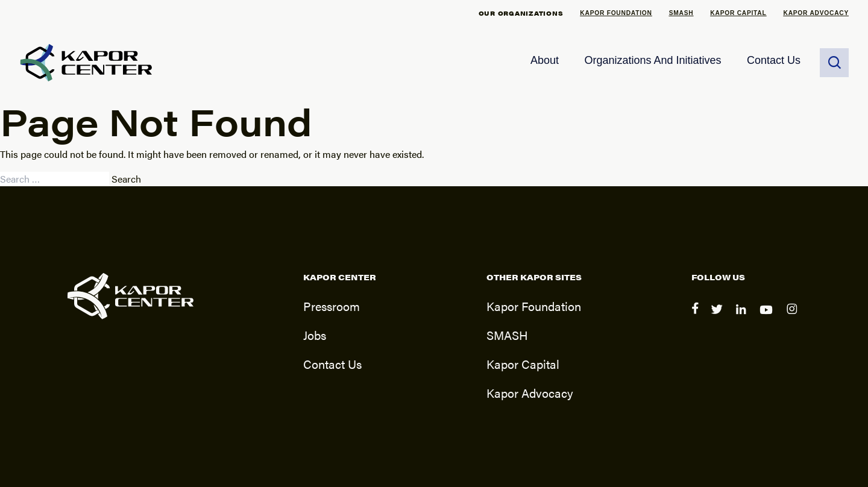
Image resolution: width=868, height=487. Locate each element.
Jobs (315, 335)
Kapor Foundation (616, 13)
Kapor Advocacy (816, 13)
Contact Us (774, 60)
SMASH (681, 13)
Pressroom (332, 306)
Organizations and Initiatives (653, 60)
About (545, 60)
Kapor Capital (738, 13)
